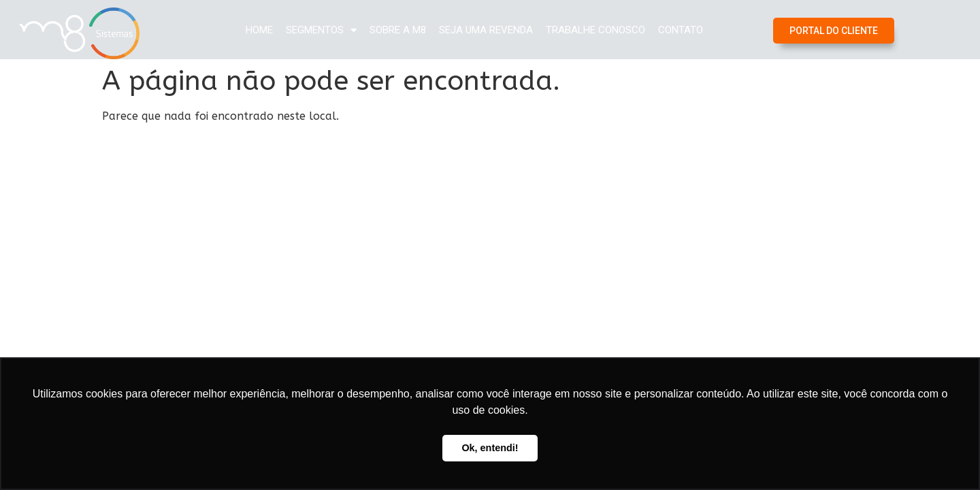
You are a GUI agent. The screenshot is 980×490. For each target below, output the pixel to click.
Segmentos (321, 30)
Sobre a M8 (398, 30)
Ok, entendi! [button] (490, 448)
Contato (681, 30)
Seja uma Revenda (486, 30)
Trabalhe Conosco (595, 30)
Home (259, 30)
